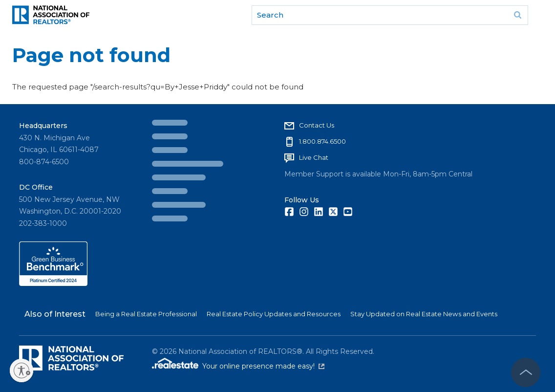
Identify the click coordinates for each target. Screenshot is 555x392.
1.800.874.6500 (322, 141)
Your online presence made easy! (263, 366)
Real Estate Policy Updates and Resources (274, 314)
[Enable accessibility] (21, 370)
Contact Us (317, 125)
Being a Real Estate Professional (146, 314)
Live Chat (314, 157)
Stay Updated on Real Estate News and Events (424, 314)
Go (517, 15)
